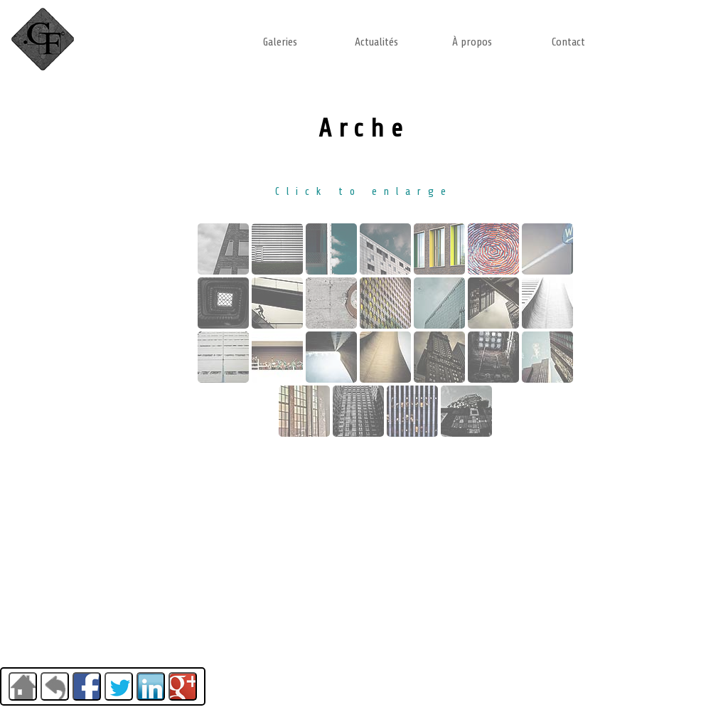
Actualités (376, 42)
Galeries (280, 42)
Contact (568, 42)
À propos (472, 42)
